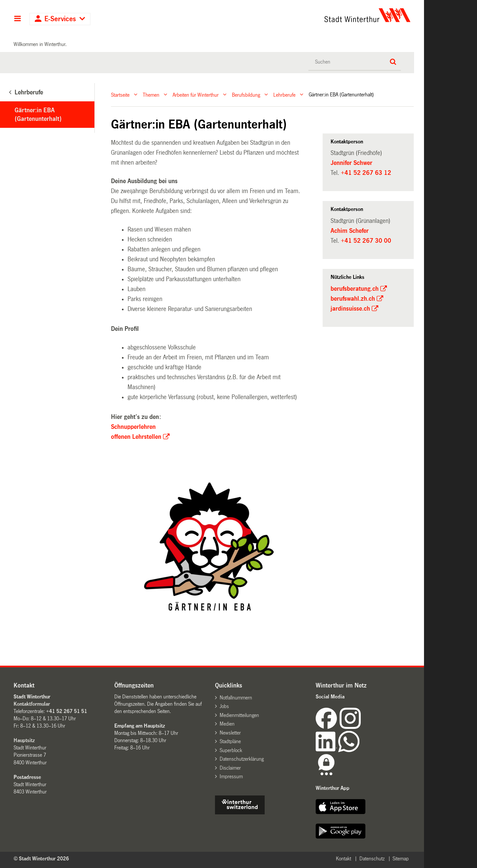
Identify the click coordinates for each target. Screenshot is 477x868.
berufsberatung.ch (355, 289)
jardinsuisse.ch (350, 309)
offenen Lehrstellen (136, 437)
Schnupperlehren (133, 427)
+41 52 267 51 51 (67, 711)
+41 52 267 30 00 (366, 241)
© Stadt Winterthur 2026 (41, 859)
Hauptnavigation (17, 19)
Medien (227, 724)
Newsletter (230, 733)
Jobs (224, 706)
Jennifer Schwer (351, 163)
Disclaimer (230, 768)
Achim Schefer (350, 231)
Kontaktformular (32, 704)
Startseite (120, 95)
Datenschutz (372, 859)
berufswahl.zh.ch (353, 299)
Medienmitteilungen (239, 715)
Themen (151, 95)
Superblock (231, 750)
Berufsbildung (246, 95)
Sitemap (401, 859)
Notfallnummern (236, 698)
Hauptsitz (24, 740)
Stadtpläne (230, 741)
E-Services (60, 19)
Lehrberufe (284, 95)
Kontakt (344, 859)
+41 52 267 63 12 (366, 173)
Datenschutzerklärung (242, 759)
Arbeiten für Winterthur (196, 95)
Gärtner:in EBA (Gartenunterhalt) (38, 115)
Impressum (231, 776)
